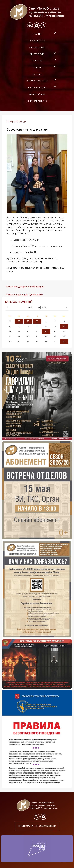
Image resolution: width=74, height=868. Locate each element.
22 (46, 336)
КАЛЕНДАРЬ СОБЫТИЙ (19, 302)
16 (55, 331)
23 (55, 336)
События (37, 68)
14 (37, 331)
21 (37, 336)
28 (19, 321)
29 (28, 321)
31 (64, 341)
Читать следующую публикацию (24, 295)
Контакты (37, 74)
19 (19, 336)
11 (10, 331)
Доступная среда (37, 41)
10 (64, 326)
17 (64, 331)
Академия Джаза (37, 47)
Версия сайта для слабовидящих (37, 826)
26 (19, 341)
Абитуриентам (37, 54)
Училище (37, 34)
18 (10, 336)
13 (28, 331)
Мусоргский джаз (37, 94)
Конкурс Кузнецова (37, 88)
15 (46, 331)
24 (64, 336)
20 (28, 336)
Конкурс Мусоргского (37, 81)
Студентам (37, 61)
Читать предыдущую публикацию (25, 287)
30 (37, 321)
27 (10, 321)
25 (10, 341)
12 (19, 331)
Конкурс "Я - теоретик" (37, 101)
